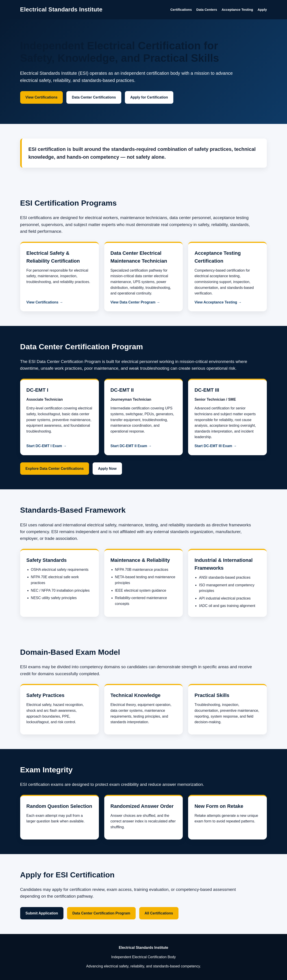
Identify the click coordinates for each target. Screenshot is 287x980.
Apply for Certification (149, 97)
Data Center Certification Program (101, 913)
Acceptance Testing (237, 10)
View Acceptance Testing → (218, 302)
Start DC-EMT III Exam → (215, 446)
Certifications (181, 10)
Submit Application (42, 913)
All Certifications (159, 913)
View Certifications (42, 97)
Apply (262, 10)
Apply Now (107, 469)
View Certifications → (45, 302)
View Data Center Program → (135, 302)
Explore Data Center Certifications (55, 469)
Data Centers (207, 10)
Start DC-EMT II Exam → (131, 446)
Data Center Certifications (94, 97)
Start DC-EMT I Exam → (47, 446)
